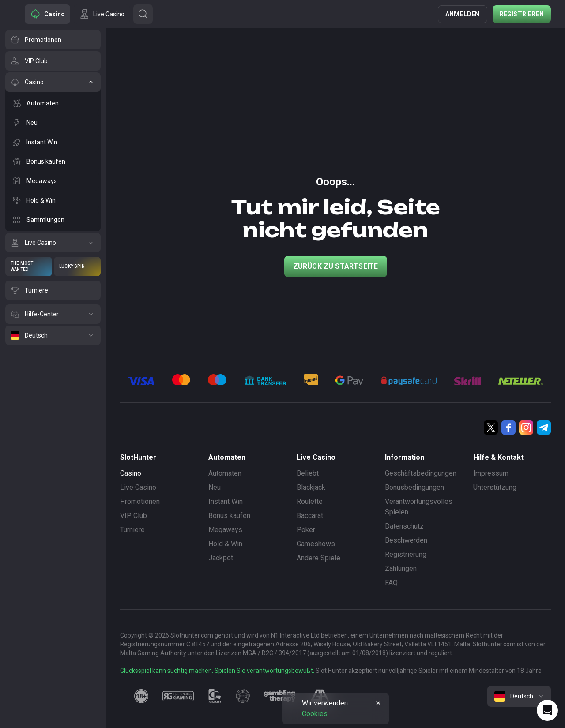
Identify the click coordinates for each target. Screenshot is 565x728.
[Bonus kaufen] (53, 161)
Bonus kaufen (229, 516)
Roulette (310, 501)
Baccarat (310, 516)
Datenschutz (404, 526)
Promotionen (140, 501)
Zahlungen (401, 569)
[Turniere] (53, 290)
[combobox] (519, 696)
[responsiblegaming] (178, 696)
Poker (306, 530)
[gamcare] (215, 696)
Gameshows (316, 544)
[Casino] (53, 82)
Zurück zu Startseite (336, 266)
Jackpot (221, 558)
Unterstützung (495, 487)
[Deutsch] (53, 335)
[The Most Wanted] (29, 266)
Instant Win (226, 501)
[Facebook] (508, 428)
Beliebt (308, 473)
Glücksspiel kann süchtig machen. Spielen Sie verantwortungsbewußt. (217, 671)
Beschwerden (406, 540)
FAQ (391, 583)
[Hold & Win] (53, 200)
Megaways (225, 530)
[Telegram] (544, 428)
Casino (131, 473)
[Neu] (53, 123)
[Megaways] (53, 181)
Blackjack (311, 487)
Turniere (132, 530)
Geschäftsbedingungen (421, 473)
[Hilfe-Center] (53, 314)
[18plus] (141, 696)
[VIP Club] (53, 61)
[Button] (143, 14)
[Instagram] (526, 428)
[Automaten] (53, 103)
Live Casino (138, 487)
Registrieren (522, 14)
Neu (215, 487)
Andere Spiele (318, 558)
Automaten (225, 473)
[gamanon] (243, 696)
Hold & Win (225, 544)
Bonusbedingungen (414, 487)
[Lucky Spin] (77, 266)
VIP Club (134, 516)
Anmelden (463, 14)
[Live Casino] (53, 243)
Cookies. (315, 714)
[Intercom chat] (547, 710)
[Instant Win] (53, 142)
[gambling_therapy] (280, 696)
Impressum (491, 473)
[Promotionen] (53, 40)
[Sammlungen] (53, 220)
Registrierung (406, 554)
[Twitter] (491, 428)
